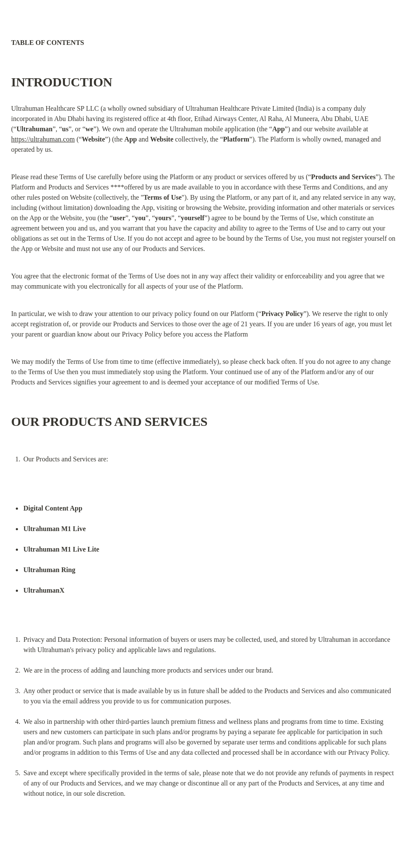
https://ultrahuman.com (43, 139)
